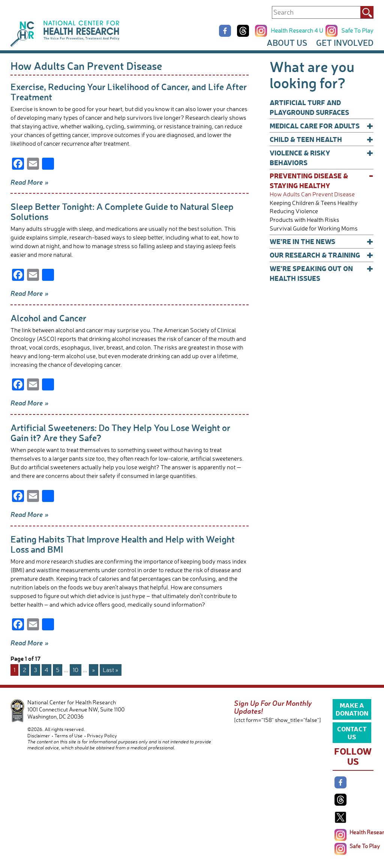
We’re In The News (322, 241)
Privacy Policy (102, 735)
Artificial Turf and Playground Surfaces (309, 107)
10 (76, 670)
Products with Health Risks (304, 220)
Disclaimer (39, 735)
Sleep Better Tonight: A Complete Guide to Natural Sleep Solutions (122, 211)
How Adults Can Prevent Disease (312, 194)
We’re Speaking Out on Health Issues (322, 273)
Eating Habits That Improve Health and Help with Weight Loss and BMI (123, 544)
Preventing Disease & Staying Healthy (322, 180)
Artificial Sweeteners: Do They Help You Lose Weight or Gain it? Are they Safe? (120, 432)
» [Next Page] (94, 670)
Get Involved (345, 43)
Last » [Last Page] (111, 670)
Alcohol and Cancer (48, 318)
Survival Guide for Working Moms (314, 228)
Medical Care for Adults (322, 126)
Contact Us (352, 732)
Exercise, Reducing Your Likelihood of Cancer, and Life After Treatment (129, 92)
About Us (287, 43)
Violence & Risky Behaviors (322, 157)
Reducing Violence (294, 211)
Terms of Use (68, 735)
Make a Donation (352, 709)
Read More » (30, 182)
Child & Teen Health (322, 139)
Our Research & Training (322, 255)
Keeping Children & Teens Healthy (314, 203)
